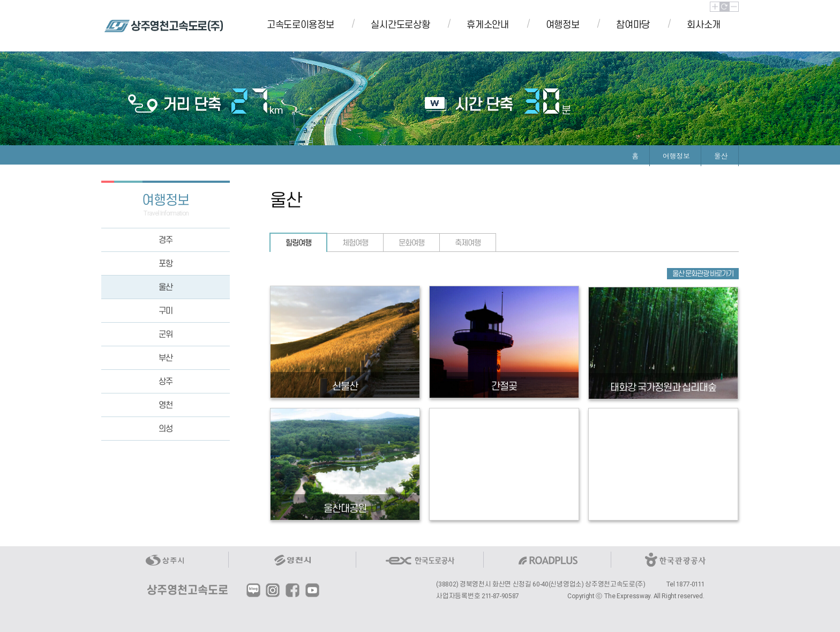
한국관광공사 (675, 560)
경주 (166, 240)
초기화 (725, 7)
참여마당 (633, 25)
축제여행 (468, 243)
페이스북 (292, 590)
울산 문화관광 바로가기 (703, 274)
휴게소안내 (487, 25)
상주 (166, 381)
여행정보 (563, 25)
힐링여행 (298, 243)
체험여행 (355, 243)
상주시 (165, 560)
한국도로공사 (420, 560)
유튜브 (312, 590)
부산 (166, 358)
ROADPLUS (547, 560)
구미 (166, 311)
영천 (166, 405)
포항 (166, 263)
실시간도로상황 (400, 25)
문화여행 (411, 243)
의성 (166, 429)
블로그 (253, 590)
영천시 (292, 560)
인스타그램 (273, 590)
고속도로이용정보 (300, 25)
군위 (166, 334)
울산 (166, 287)
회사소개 (704, 25)
